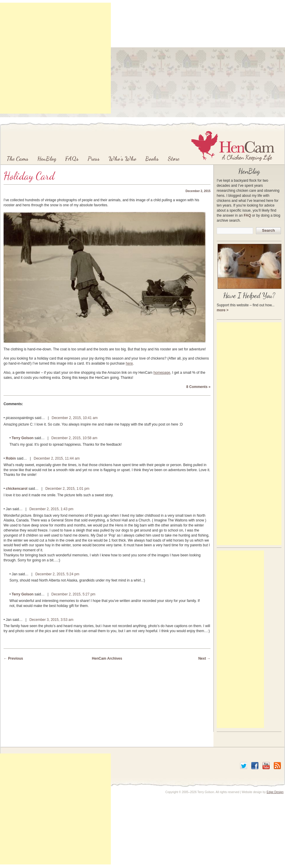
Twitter (244, 766)
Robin (11, 458)
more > (223, 310)
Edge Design (275, 792)
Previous (13, 658)
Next (204, 658)
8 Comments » (198, 387)
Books (152, 159)
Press (94, 159)
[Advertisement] (141, 58)
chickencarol (17, 489)
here (129, 363)
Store (173, 159)
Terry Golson (23, 438)
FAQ (247, 215)
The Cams (17, 159)
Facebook (255, 766)
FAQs (72, 159)
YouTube (266, 766)
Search (268, 230)
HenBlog (47, 159)
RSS (277, 766)
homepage (162, 373)
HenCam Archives (107, 658)
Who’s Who (122, 159)
